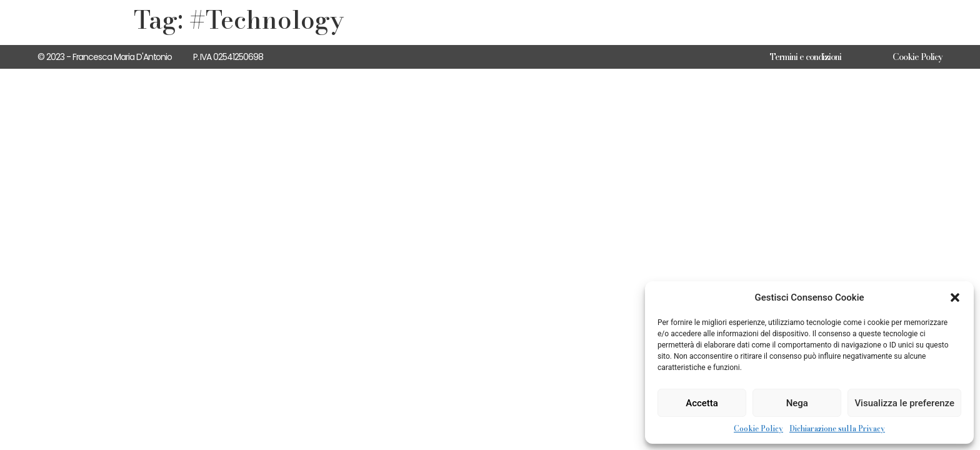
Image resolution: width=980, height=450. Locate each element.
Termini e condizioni (806, 57)
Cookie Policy (758, 429)
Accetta (702, 403)
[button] (955, 297)
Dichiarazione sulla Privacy (837, 429)
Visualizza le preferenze (904, 403)
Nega (797, 403)
